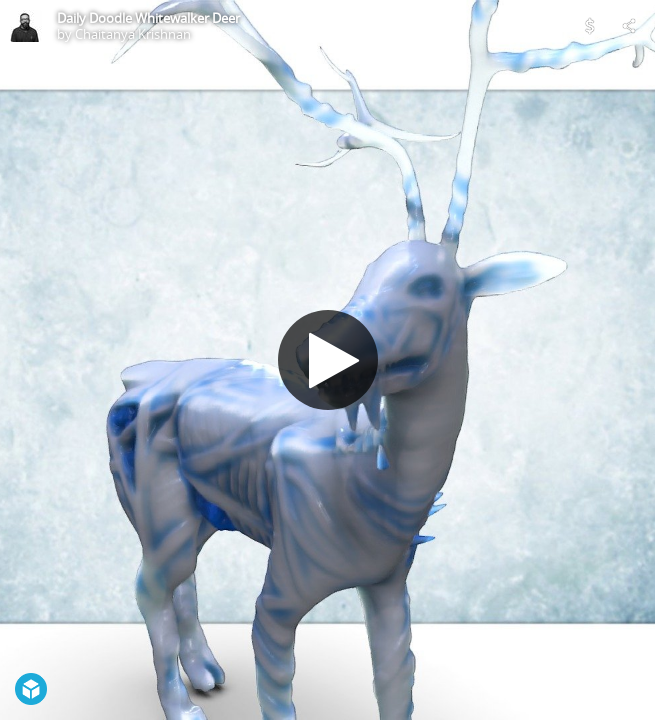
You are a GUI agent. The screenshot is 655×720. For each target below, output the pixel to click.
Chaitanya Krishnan (133, 34)
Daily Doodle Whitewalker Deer (148, 18)
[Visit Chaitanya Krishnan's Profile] (26, 26)
